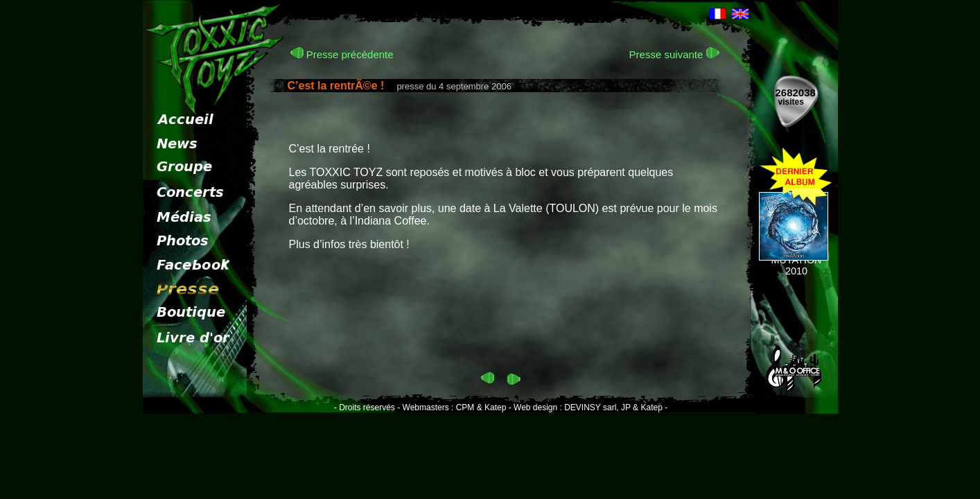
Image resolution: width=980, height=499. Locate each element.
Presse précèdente (342, 54)
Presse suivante (674, 54)
